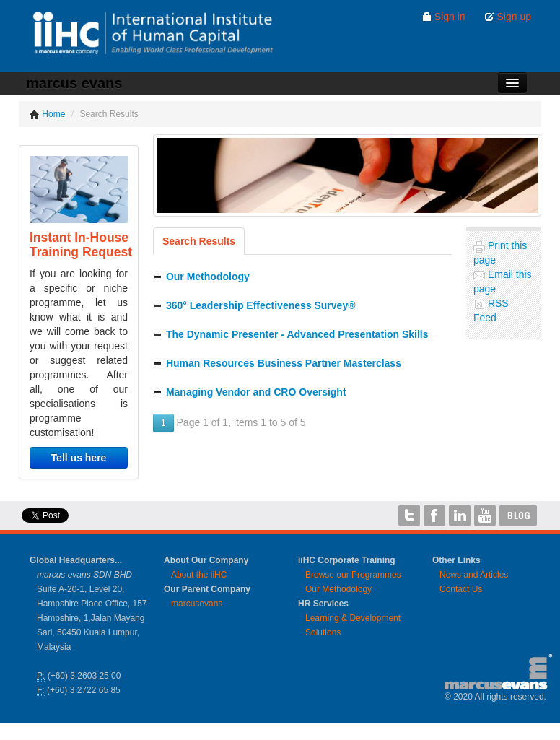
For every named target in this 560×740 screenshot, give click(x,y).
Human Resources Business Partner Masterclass (284, 363)
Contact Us (461, 589)
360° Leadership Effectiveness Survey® (261, 305)
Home (47, 114)
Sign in (443, 17)
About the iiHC (199, 575)
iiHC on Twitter (409, 515)
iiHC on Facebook (434, 515)
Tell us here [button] (79, 458)
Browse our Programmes (353, 575)
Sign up (508, 17)
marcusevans (197, 604)
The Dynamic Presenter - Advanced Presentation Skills (297, 334)
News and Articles (474, 575)
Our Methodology (208, 277)
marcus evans (74, 83)
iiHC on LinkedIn (460, 515)
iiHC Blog (519, 515)
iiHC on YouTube (485, 515)
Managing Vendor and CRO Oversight (256, 392)
